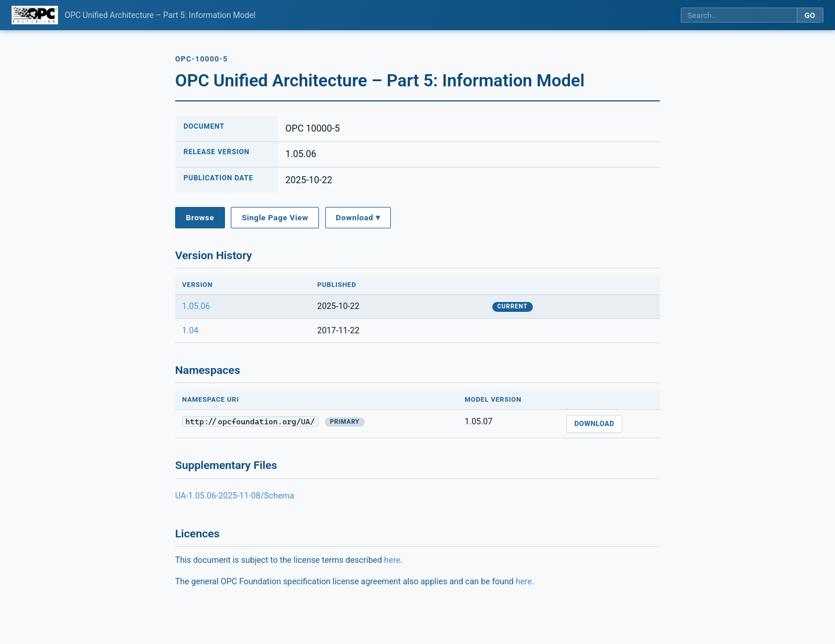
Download (594, 424)
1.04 (190, 331)
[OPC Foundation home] (35, 15)
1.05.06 (196, 306)
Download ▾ (358, 217)
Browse (200, 217)
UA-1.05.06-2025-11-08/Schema (235, 496)
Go (810, 15)
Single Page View (275, 217)
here (392, 560)
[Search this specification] (739, 15)
